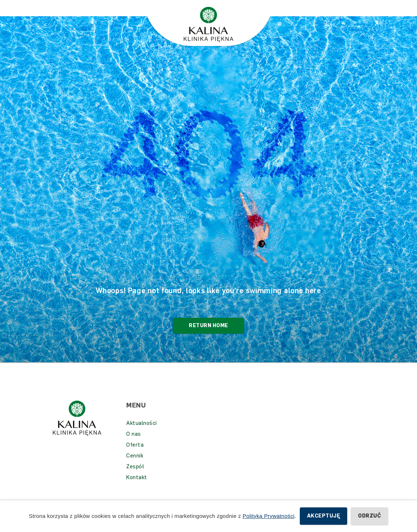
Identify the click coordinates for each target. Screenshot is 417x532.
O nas (134, 445)
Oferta (135, 456)
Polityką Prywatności (269, 516)
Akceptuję (324, 516)
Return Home (208, 336)
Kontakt (137, 488)
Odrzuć (369, 516)
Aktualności (142, 434)
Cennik (135, 466)
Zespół (135, 477)
